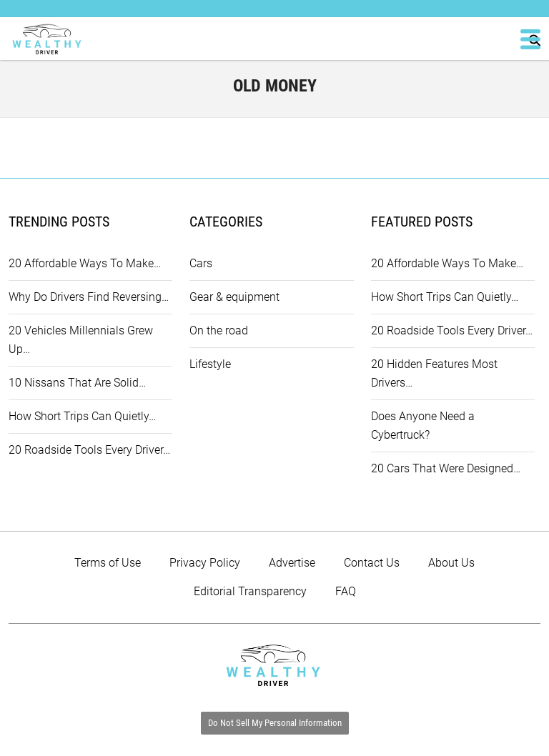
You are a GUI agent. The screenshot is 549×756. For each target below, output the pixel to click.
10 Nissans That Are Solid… (77, 383)
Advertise (292, 563)
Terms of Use (108, 563)
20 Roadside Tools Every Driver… (89, 450)
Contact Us (372, 563)
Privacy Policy (205, 563)
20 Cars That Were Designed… (446, 468)
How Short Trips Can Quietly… (82, 416)
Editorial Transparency (250, 591)
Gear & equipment (234, 297)
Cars (201, 263)
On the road (219, 330)
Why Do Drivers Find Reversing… (89, 297)
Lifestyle (210, 364)
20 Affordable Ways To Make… (85, 263)
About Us (451, 563)
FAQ (346, 591)
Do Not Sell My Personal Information (275, 723)
